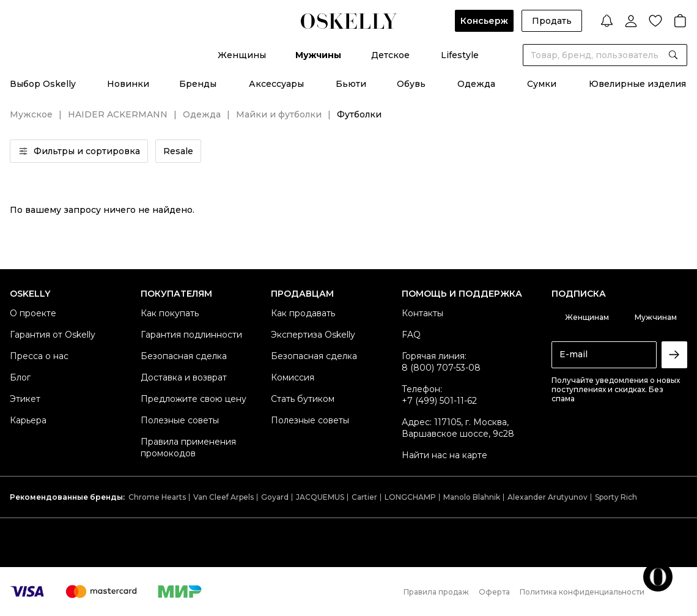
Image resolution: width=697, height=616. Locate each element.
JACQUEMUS (320, 497)
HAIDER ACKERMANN (118, 114)
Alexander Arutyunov (548, 497)
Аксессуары (276, 84)
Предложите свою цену (194, 399)
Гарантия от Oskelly (53, 335)
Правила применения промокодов (188, 447)
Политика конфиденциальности (582, 592)
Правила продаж (436, 592)
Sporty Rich (616, 497)
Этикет (25, 399)
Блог (20, 377)
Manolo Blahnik (472, 497)
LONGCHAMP (410, 497)
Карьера (28, 420)
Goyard (275, 497)
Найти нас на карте (444, 455)
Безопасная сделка (184, 356)
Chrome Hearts (157, 497)
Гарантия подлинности (191, 335)
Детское (390, 55)
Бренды (198, 84)
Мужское (31, 114)
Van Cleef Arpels (223, 497)
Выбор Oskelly (43, 84)
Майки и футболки (279, 114)
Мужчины (318, 55)
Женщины (242, 55)
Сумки (542, 84)
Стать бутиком (303, 399)
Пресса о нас (39, 356)
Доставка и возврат (184, 377)
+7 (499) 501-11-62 (439, 401)
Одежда (476, 84)
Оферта (494, 592)
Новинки (128, 84)
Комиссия (293, 377)
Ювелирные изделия (637, 84)
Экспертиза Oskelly (313, 335)
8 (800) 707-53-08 (441, 368)
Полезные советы (180, 420)
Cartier (364, 497)
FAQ (411, 335)
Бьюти (351, 84)
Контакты (422, 313)
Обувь (411, 84)
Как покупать (170, 313)
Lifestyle (460, 55)
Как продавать (303, 313)
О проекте (33, 313)
